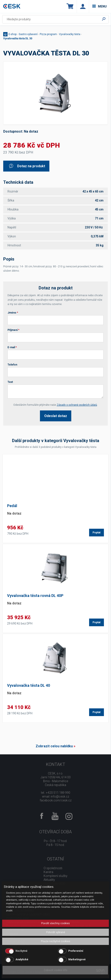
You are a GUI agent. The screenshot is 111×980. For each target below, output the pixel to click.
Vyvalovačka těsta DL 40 (29, 685)
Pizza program (48, 34)
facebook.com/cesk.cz (56, 800)
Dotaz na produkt (27, 166)
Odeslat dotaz (56, 416)
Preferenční (76, 951)
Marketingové (77, 959)
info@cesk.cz (60, 796)
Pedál (12, 506)
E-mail (12, 347)
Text (10, 382)
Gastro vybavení (28, 34)
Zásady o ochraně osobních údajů (77, 405)
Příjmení (13, 330)
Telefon (12, 365)
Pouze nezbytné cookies (56, 941)
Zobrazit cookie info (55, 970)
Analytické (22, 959)
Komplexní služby (55, 876)
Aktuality (49, 880)
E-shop (13, 34)
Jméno (13, 313)
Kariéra (48, 872)
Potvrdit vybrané (56, 932)
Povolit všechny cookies (55, 923)
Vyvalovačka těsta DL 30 (18, 38)
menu (100, 6)
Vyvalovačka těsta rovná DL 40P (35, 596)
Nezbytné (21, 951)
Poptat (97, 533)
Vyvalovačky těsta (70, 34)
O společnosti (53, 868)
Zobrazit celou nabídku (54, 746)
